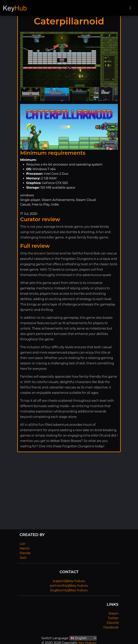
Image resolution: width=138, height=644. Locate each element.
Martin (25, 548)
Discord (113, 623)
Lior (22, 544)
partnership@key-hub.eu (69, 586)
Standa (25, 553)
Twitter (113, 618)
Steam (113, 613)
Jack (23, 558)
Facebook (111, 627)
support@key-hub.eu (69, 581)
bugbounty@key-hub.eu (69, 590)
